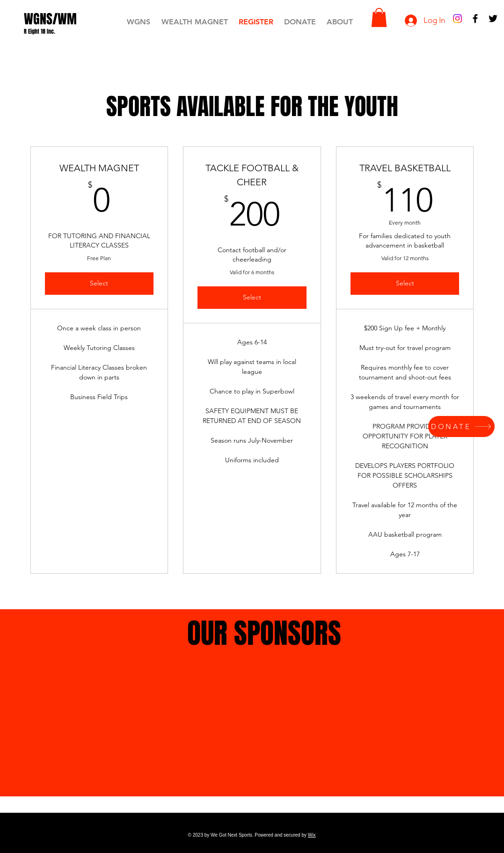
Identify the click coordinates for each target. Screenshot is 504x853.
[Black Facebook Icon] (475, 18)
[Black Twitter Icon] (493, 18)
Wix (312, 835)
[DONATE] (461, 426)
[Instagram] (457, 18)
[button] (379, 18)
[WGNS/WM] (50, 19)
